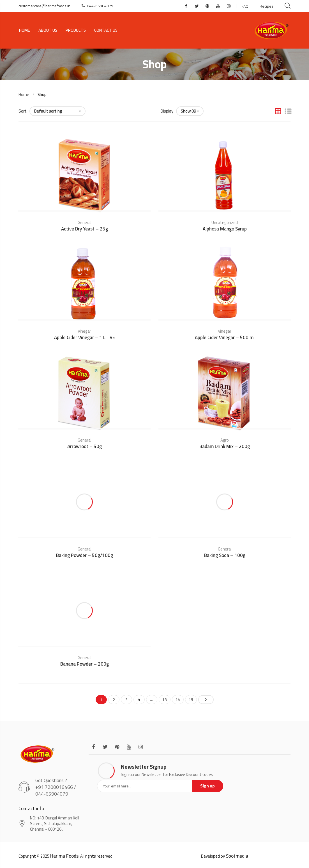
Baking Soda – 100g (225, 555)
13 (165, 700)
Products (76, 30)
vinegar (85, 331)
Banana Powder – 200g (85, 664)
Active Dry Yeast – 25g (85, 229)
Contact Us (106, 30)
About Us (48, 30)
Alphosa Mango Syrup (225, 229)
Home (25, 30)
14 (178, 700)
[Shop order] (57, 111)
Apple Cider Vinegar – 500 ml (225, 337)
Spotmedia (237, 856)
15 (191, 700)
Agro (225, 440)
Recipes (267, 6)
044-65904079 (97, 6)
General (85, 222)
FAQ (245, 6)
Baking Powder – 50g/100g (85, 555)
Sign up (207, 786)
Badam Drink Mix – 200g (225, 446)
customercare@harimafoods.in (44, 6)
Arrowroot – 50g (85, 446)
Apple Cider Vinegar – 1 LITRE (85, 337)
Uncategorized (225, 222)
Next (206, 700)
